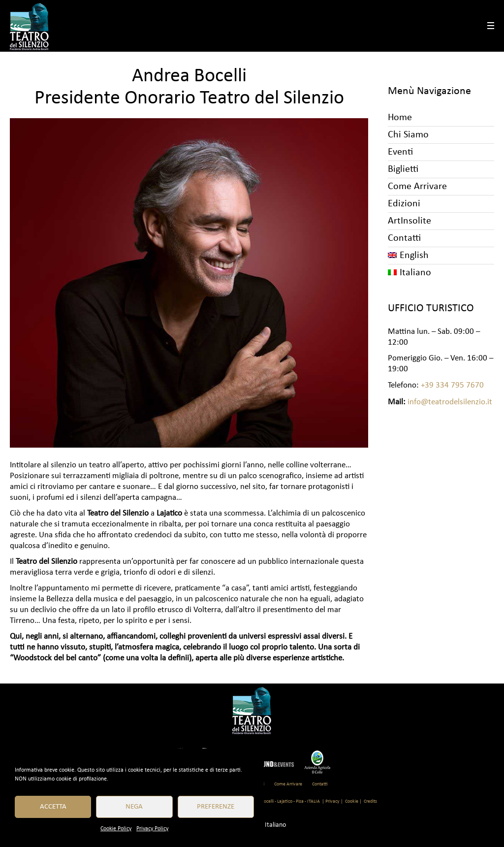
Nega (134, 807)
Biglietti (403, 169)
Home (400, 118)
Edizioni (404, 204)
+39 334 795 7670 (452, 385)
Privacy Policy (152, 829)
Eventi (400, 152)
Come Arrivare (417, 187)
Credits (370, 801)
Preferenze (216, 807)
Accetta (53, 807)
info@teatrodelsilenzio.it (450, 402)
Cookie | (353, 801)
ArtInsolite (409, 221)
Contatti (404, 238)
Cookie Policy (116, 829)
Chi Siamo (408, 135)
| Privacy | (332, 801)
